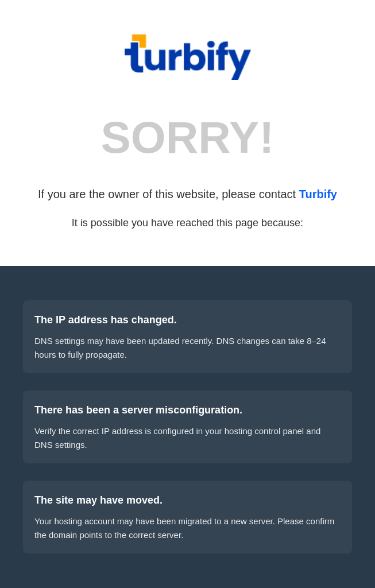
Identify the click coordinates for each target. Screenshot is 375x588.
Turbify (318, 194)
